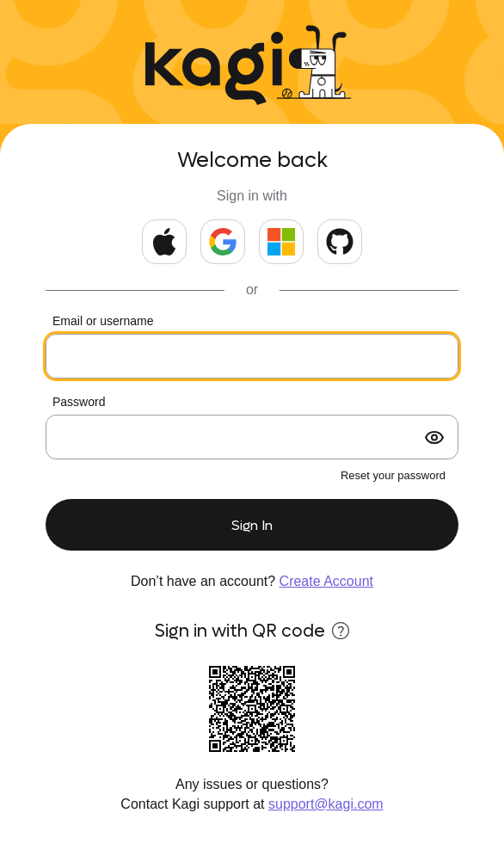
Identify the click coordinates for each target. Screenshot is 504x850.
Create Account (326, 581)
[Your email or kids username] (252, 356)
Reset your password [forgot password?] (393, 475)
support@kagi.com (326, 804)
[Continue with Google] (223, 242)
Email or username (103, 321)
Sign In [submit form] (252, 525)
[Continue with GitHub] (340, 242)
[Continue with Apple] (164, 242)
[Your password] (252, 437)
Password (79, 402)
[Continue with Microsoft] (281, 242)
